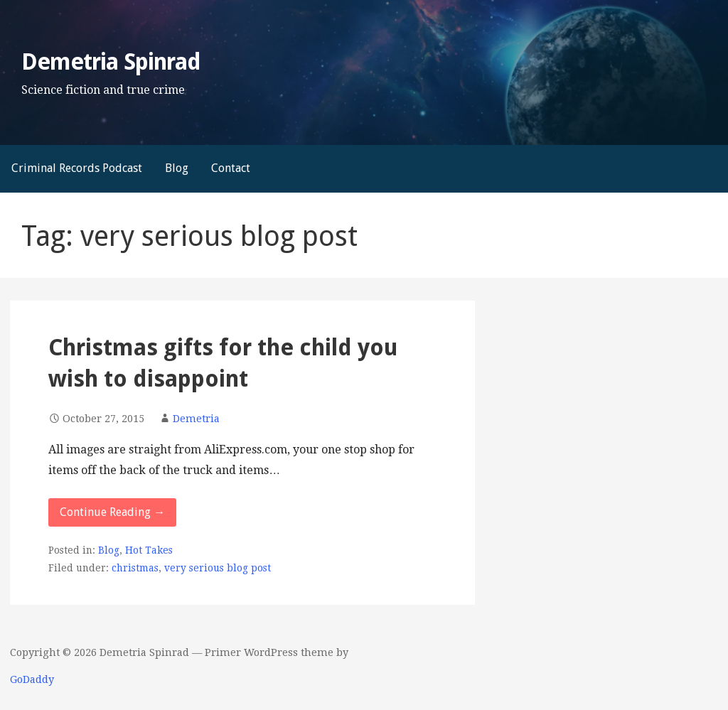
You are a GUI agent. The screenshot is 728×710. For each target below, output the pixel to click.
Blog (177, 168)
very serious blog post (218, 568)
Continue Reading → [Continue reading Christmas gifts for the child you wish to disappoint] (112, 512)
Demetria (196, 419)
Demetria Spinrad (111, 62)
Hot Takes (149, 550)
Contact (231, 168)
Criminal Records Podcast (77, 168)
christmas (135, 568)
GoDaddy (32, 679)
